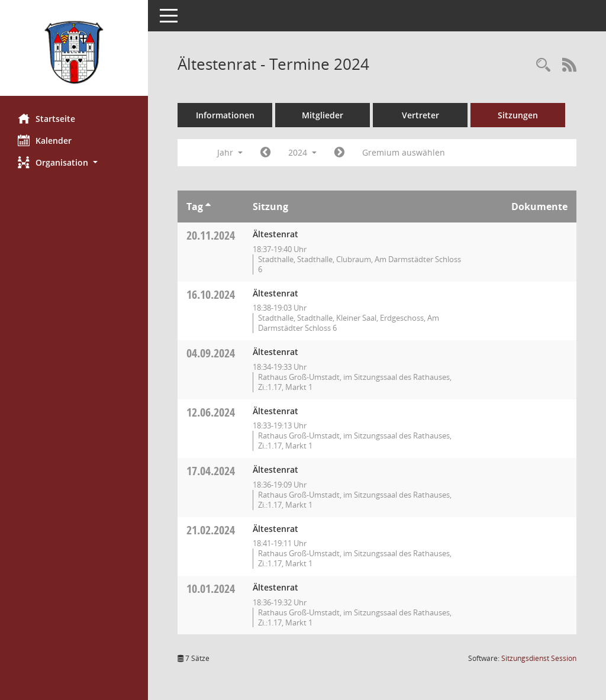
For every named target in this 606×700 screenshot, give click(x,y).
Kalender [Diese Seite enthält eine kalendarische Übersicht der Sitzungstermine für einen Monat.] (45, 140)
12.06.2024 (211, 412)
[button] (74, 162)
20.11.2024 (211, 235)
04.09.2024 (211, 353)
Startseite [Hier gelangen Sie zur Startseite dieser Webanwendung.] (46, 118)
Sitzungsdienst (539, 658)
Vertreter (420, 115)
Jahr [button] (230, 152)
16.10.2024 (211, 294)
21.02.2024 (211, 530)
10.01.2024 (211, 588)
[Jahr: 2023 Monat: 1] (265, 153)
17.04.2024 (211, 471)
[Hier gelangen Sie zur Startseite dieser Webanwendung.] (74, 52)
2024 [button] (302, 152)
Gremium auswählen (404, 152)
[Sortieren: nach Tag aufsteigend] (208, 207)
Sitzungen (518, 115)
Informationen (225, 115)
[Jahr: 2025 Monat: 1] (339, 153)
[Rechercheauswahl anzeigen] (543, 65)
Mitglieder (323, 115)
